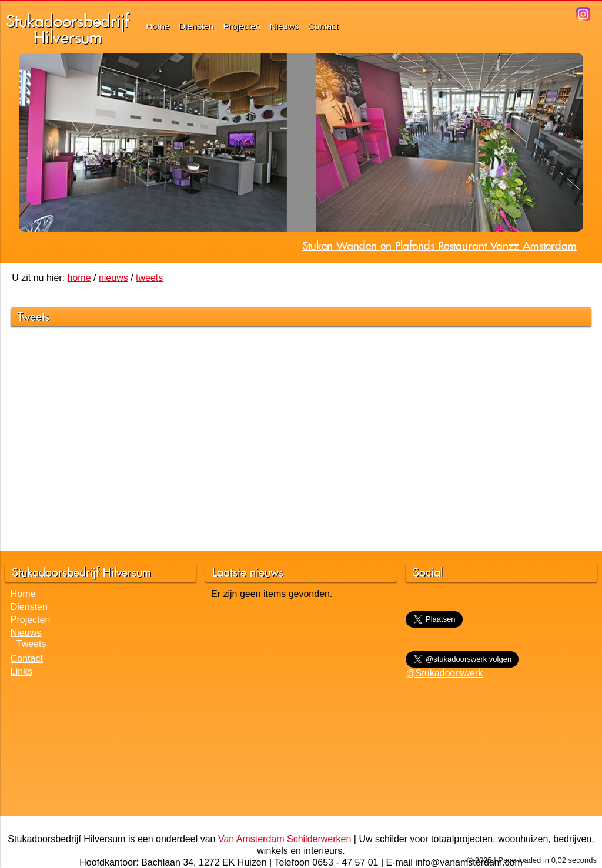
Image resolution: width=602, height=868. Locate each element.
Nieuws (284, 26)
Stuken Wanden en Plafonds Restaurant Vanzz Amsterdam (439, 246)
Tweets (31, 644)
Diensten (196, 26)
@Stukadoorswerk (444, 673)
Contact (323, 26)
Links (21, 671)
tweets (149, 278)
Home (158, 26)
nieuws (113, 278)
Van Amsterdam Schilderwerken (285, 839)
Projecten (241, 26)
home (79, 278)
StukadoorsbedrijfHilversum (68, 29)
